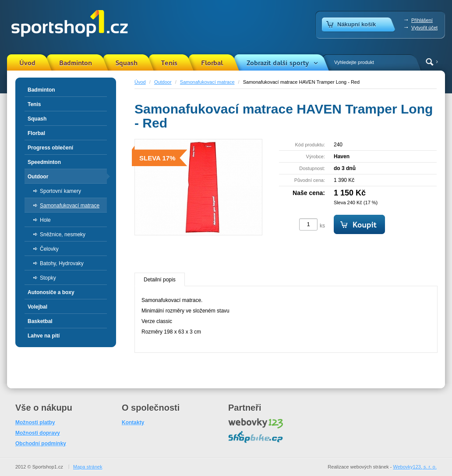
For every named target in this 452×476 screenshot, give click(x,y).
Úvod (27, 63)
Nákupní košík (357, 24)
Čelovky (49, 249)
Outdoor (163, 82)
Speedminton (44, 162)
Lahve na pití (44, 336)
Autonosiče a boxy (51, 292)
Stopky (48, 278)
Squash (127, 63)
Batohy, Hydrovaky (62, 263)
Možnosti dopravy (38, 433)
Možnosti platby (35, 423)
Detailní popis (160, 280)
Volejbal (37, 307)
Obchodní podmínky (41, 444)
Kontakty (133, 423)
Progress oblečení (50, 148)
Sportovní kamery (60, 191)
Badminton (76, 63)
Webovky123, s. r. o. (415, 467)
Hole (45, 220)
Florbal (212, 63)
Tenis (169, 63)
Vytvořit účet (424, 28)
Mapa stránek (88, 467)
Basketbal (40, 321)
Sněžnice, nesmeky (63, 234)
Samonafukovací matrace (207, 82)
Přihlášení (422, 20)
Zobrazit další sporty (278, 63)
